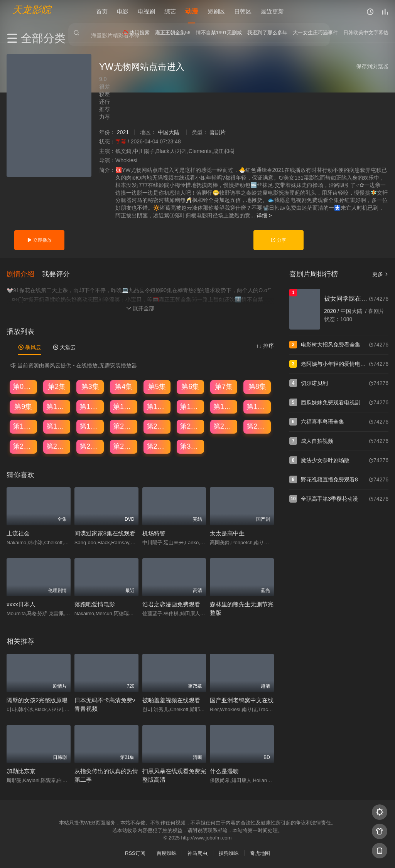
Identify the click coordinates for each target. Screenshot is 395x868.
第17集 (24, 426)
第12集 (124, 406)
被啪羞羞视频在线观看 (171, 699)
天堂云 (64, 347)
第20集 (124, 426)
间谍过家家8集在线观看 (105, 532)
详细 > (264, 215)
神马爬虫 (197, 852)
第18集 (57, 426)
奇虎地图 (260, 852)
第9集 (23, 406)
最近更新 (272, 11)
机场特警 (154, 532)
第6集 (190, 386)
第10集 (57, 406)
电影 (123, 11)
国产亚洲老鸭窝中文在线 (242, 699)
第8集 (257, 386)
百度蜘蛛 (167, 852)
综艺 (170, 11)
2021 (123, 132)
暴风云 (30, 347)
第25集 (24, 446)
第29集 (157, 446)
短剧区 (216, 11)
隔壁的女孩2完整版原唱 (37, 699)
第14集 (191, 406)
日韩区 (243, 11)
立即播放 (39, 240)
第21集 (157, 426)
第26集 (57, 446)
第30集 (191, 446)
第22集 (191, 426)
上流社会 (18, 532)
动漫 (192, 11)
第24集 (257, 426)
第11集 (90, 406)
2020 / (332, 311)
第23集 (224, 426)
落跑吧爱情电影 (95, 604)
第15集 (224, 406)
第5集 (157, 386)
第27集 (90, 446)
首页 (102, 11)
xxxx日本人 (21, 604)
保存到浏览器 (372, 66)
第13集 (157, 406)
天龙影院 (32, 10)
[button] (24, 273)
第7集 (224, 386)
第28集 (124, 446)
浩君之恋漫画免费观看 (171, 604)
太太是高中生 (227, 532)
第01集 (24, 386)
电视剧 (146, 11)
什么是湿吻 (224, 770)
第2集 (57, 386)
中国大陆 (169, 132)
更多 (380, 274)
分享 (278, 240)
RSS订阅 (135, 852)
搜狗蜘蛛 (229, 852)
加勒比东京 (21, 770)
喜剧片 (218, 132)
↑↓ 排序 (265, 345)
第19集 (90, 426)
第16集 (257, 406)
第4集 (123, 386)
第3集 (90, 386)
